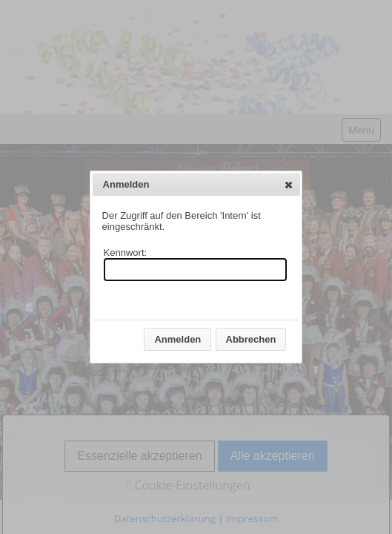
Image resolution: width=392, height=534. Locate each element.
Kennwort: (126, 253)
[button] (289, 185)
